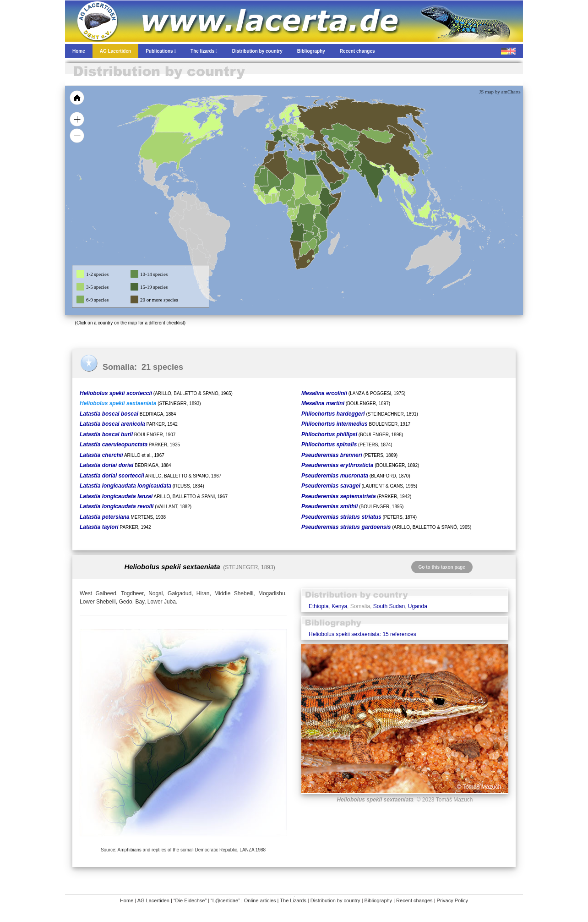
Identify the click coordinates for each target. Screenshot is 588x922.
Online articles (260, 900)
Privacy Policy (452, 900)
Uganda (418, 606)
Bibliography (378, 900)
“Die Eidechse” (190, 900)
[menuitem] (341, 171)
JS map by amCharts (500, 92)
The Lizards (293, 900)
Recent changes (414, 900)
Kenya (339, 606)
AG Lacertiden (153, 900)
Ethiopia (318, 606)
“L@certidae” (225, 900)
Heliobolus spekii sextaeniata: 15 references (362, 634)
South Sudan (389, 606)
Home (127, 900)
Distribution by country (335, 900)
